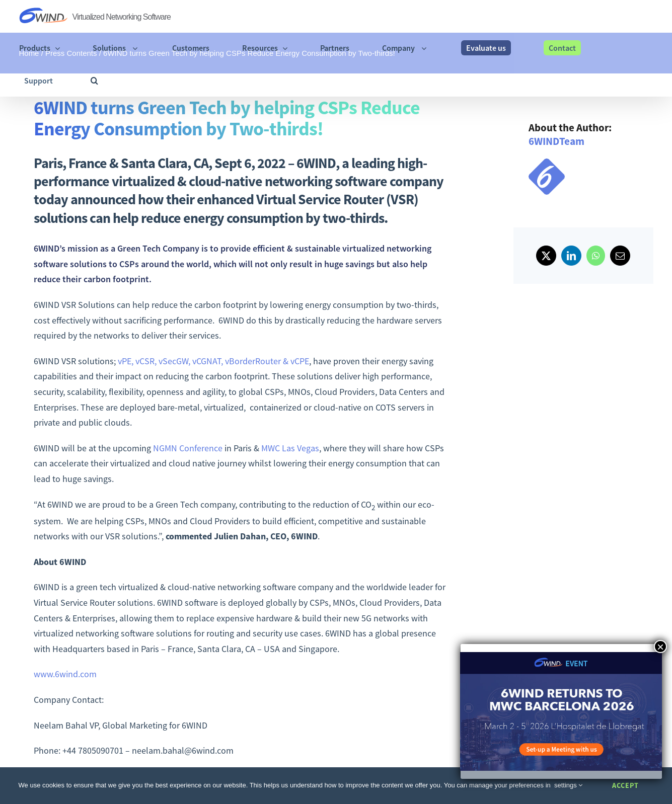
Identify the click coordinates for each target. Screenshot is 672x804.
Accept (625, 785)
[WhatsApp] (596, 256)
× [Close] (660, 647)
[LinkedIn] (571, 256)
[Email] (620, 256)
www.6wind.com (65, 674)
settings (568, 785)
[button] (94, 80)
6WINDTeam (556, 141)
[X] (546, 256)
